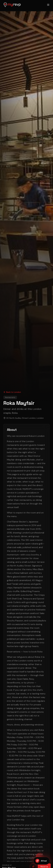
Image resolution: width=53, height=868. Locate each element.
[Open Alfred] (41, 861)
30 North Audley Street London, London (25, 418)
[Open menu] (48, 5)
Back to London (12, 392)
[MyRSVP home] (12, 5)
